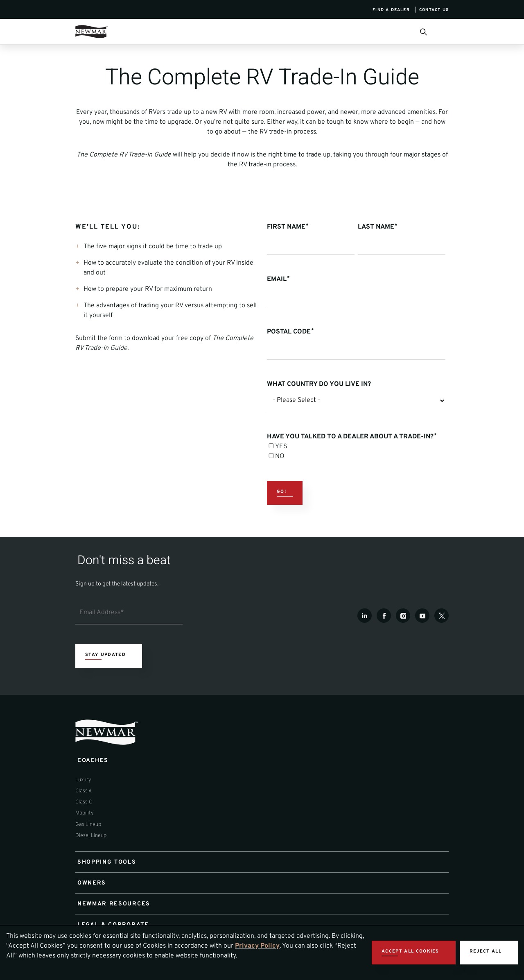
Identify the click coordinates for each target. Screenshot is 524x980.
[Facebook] (384, 616)
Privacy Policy (257, 946)
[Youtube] (422, 616)
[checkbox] (356, 451)
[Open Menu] (445, 32)
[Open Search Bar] (423, 32)
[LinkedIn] (365, 616)
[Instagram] (403, 616)
